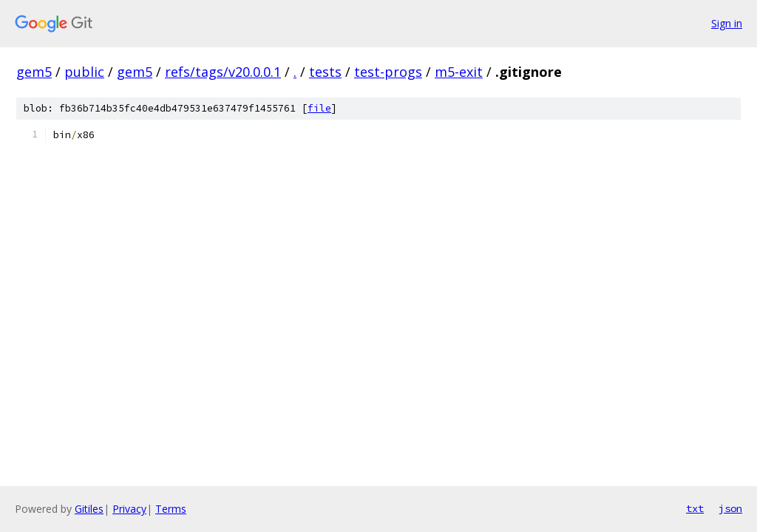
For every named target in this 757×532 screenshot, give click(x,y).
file (319, 108)
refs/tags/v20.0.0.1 (223, 72)
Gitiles (89, 509)
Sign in (727, 23)
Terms (171, 509)
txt (695, 508)
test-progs (388, 72)
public (84, 72)
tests (325, 72)
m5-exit (459, 72)
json (730, 508)
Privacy (129, 509)
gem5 (34, 72)
